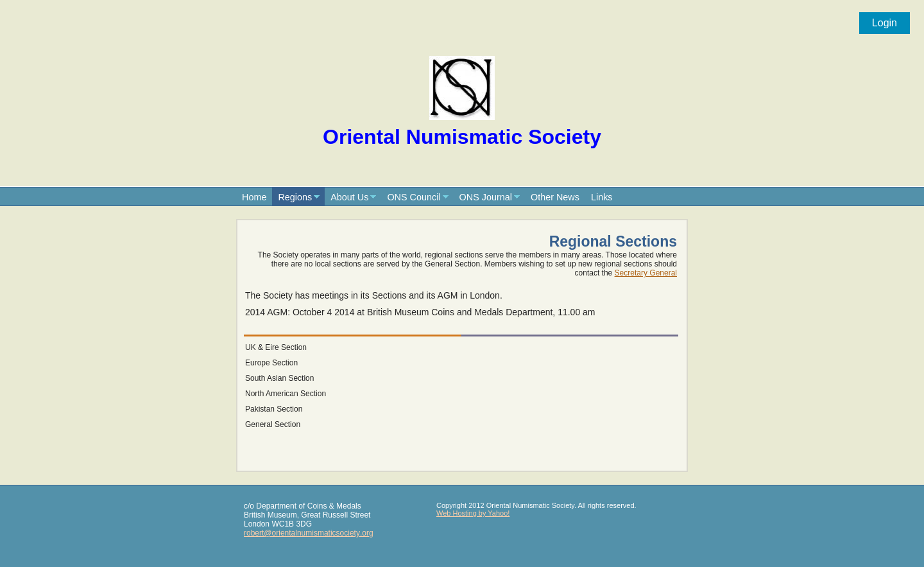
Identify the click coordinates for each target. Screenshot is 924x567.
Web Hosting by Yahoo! (473, 513)
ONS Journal (486, 197)
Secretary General (646, 273)
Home (254, 197)
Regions (295, 197)
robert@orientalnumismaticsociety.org (309, 533)
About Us (349, 197)
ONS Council (414, 197)
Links (602, 197)
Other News (555, 197)
